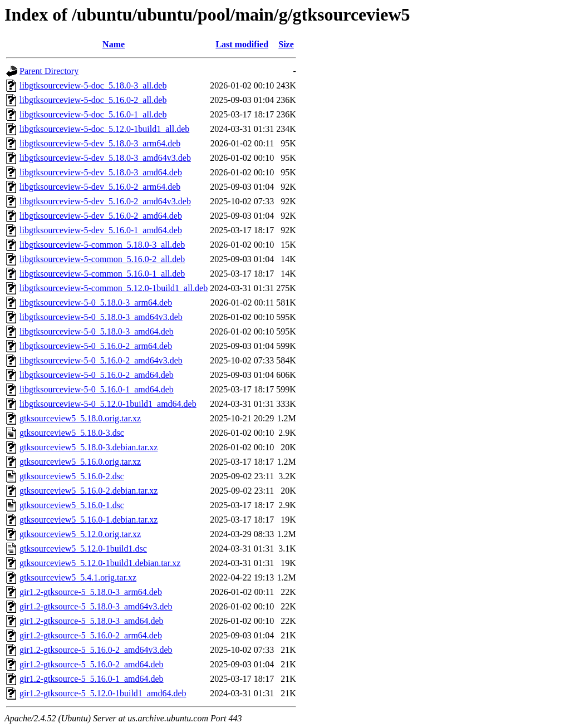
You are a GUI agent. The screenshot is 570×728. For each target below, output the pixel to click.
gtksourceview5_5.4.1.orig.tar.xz (78, 577)
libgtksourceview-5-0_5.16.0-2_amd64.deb (97, 375)
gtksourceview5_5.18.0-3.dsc (72, 433)
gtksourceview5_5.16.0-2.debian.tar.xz (89, 491)
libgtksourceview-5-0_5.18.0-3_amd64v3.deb (101, 317)
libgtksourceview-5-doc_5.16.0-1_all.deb (93, 114)
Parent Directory (49, 71)
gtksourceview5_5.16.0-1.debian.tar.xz (89, 520)
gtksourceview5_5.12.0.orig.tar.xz (80, 534)
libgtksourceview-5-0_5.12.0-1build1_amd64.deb (108, 404)
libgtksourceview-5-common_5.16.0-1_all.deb (102, 274)
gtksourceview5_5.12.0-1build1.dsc (83, 549)
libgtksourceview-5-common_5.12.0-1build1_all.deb (114, 288)
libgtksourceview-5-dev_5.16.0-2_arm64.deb (100, 187)
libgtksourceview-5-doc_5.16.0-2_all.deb (93, 100)
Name (114, 44)
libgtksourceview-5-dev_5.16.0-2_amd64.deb (101, 216)
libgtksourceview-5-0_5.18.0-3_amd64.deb (97, 331)
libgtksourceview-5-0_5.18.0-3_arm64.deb (96, 302)
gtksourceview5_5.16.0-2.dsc (72, 476)
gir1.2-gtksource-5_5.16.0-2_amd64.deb (92, 664)
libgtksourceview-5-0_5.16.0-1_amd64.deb (97, 389)
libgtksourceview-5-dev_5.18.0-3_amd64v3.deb (105, 158)
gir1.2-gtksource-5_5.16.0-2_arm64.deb (91, 635)
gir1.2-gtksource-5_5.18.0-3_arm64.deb (91, 592)
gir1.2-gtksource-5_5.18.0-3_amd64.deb (92, 621)
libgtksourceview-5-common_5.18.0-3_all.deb (102, 245)
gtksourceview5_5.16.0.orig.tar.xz (80, 462)
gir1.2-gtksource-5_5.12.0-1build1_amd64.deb (103, 693)
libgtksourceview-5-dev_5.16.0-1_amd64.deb (101, 230)
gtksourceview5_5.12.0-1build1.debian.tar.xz (100, 563)
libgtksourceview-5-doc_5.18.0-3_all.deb (93, 85)
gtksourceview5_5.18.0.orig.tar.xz (80, 418)
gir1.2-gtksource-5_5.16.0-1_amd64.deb (92, 679)
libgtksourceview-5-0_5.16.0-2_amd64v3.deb (101, 360)
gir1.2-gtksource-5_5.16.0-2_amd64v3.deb (96, 650)
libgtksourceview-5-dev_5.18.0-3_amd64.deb (101, 172)
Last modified (242, 44)
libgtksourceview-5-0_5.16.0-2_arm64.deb (96, 346)
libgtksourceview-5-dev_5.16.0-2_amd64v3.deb (105, 201)
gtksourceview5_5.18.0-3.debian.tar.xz (89, 447)
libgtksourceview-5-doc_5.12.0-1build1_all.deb (104, 129)
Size (286, 44)
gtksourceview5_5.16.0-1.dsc (72, 505)
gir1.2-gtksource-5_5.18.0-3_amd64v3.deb (96, 606)
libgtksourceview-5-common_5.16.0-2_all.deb (102, 259)
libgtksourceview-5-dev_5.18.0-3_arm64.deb (100, 143)
